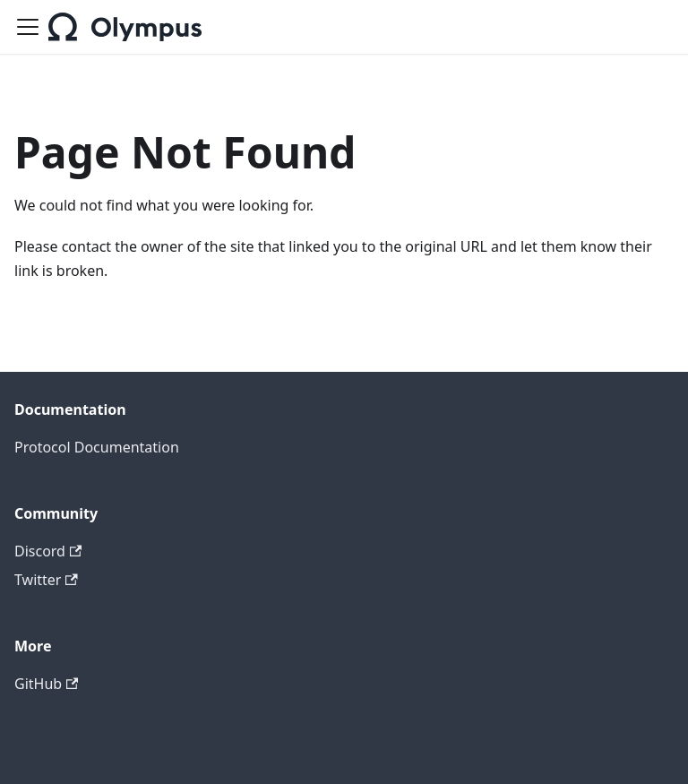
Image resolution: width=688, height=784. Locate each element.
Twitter (46, 580)
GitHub (46, 684)
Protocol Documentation (97, 447)
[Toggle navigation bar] (28, 27)
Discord (48, 551)
